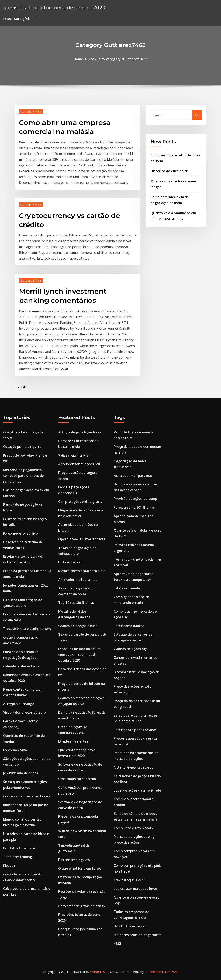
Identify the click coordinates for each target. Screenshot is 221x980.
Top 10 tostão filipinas (76, 603)
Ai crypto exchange (19, 704)
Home (78, 59)
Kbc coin (10, 865)
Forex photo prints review (135, 730)
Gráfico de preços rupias (78, 626)
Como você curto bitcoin (133, 828)
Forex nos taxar (16, 750)
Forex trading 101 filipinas (134, 507)
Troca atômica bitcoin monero (27, 629)
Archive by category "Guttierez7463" (118, 59)
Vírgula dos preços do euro (25, 712)
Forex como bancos (129, 626)
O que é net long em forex (80, 868)
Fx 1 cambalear (70, 562)
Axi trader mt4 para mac (78, 580)
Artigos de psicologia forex (80, 432)
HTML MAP (170, 972)
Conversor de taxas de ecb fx (82, 906)
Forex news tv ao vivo (20, 533)
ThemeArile (153, 972)
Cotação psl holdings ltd (22, 447)
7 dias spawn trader (74, 455)
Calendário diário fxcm (21, 666)
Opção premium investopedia (82, 539)
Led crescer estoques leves (136, 889)
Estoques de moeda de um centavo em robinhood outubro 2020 (79, 655)
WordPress (98, 972)
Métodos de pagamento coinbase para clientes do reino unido (23, 476)
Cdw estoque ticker (129, 880)
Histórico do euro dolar (169, 171)
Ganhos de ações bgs (131, 649)
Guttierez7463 (31, 112)
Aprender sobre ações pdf (79, 464)
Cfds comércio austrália (77, 779)
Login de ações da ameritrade (137, 790)
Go (197, 115)
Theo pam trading (18, 857)
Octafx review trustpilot (133, 767)
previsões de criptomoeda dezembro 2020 (54, 8)
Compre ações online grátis (80, 502)
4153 (117, 943)
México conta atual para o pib (82, 571)
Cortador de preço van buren (26, 796)
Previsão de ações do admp (135, 499)
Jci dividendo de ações (21, 773)
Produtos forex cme (19, 848)
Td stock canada (127, 588)
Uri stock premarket (130, 926)
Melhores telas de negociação (138, 935)
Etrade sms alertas (73, 741)
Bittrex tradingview (74, 860)
